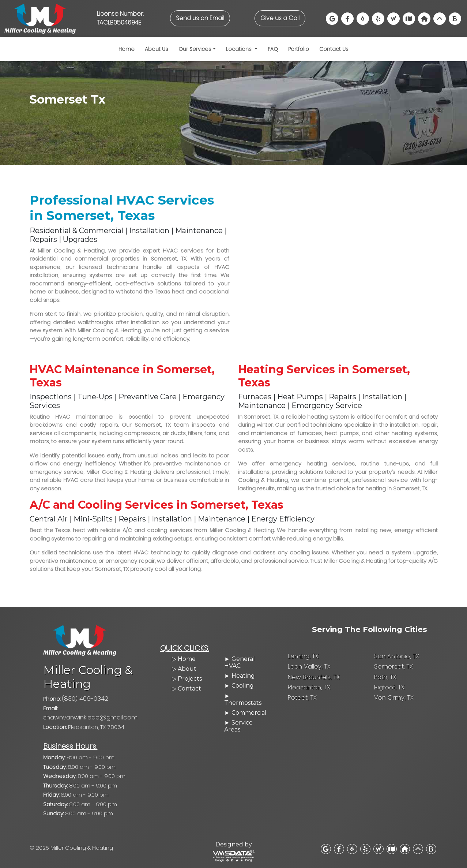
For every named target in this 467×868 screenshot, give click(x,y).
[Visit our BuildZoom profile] (424, 19)
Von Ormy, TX (392, 702)
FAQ (273, 49)
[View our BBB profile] (363, 19)
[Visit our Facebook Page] (347, 19)
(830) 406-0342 (83, 705)
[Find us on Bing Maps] (455, 19)
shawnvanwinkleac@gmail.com (104, 715)
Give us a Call (280, 18)
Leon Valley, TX (308, 673)
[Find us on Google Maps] (332, 19)
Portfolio (299, 49)
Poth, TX (385, 683)
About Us (157, 49)
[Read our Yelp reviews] (378, 19)
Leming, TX (302, 663)
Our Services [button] (195, 49)
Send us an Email (200, 18)
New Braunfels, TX (312, 683)
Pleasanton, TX (308, 693)
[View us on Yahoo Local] (393, 19)
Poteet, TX (302, 702)
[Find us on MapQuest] (392, 846)
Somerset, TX (392, 673)
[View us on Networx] (440, 19)
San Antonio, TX (396, 663)
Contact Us (334, 49)
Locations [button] (240, 49)
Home (127, 49)
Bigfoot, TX (389, 693)
